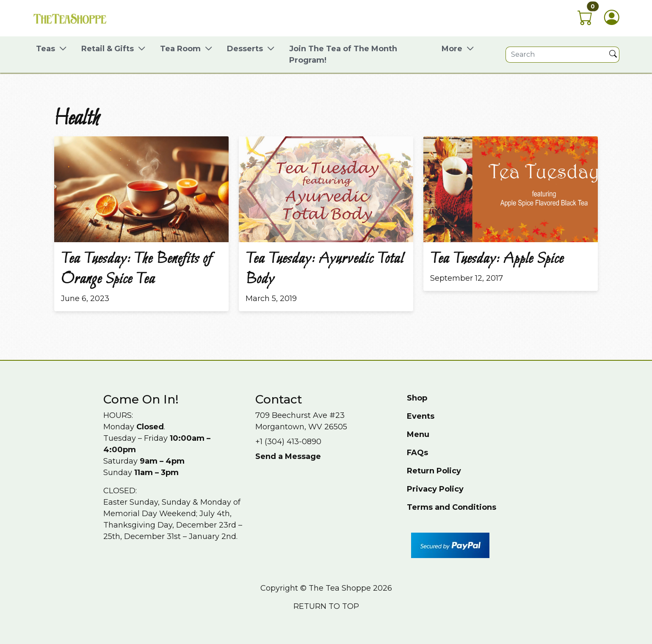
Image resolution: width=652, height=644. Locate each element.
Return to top (326, 606)
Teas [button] (46, 49)
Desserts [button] (245, 49)
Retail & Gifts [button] (108, 49)
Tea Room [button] (180, 49)
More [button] (452, 49)
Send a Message (288, 456)
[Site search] (557, 55)
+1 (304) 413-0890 (288, 442)
